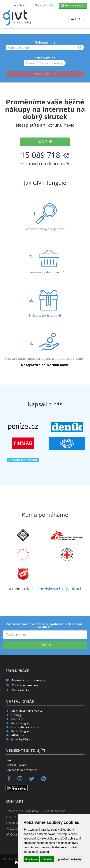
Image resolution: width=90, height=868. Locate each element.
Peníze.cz (17, 719)
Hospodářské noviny (25, 727)
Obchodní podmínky (14, 859)
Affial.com (18, 735)
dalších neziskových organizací (53, 589)
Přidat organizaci (73, 5)
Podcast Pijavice (16, 765)
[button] (44, 47)
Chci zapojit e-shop (25, 685)
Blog (8, 760)
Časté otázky (21, 690)
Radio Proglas (20, 723)
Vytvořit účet (44, 5)
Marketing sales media (27, 711)
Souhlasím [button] (32, 859)
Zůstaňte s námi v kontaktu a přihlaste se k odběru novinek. (44, 626)
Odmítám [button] (47, 859)
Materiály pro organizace (29, 680)
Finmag (16, 715)
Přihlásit (20, 5)
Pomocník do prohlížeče (22, 770)
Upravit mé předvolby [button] (69, 859)
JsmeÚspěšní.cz (22, 739)
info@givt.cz (13, 834)
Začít (45, 141)
